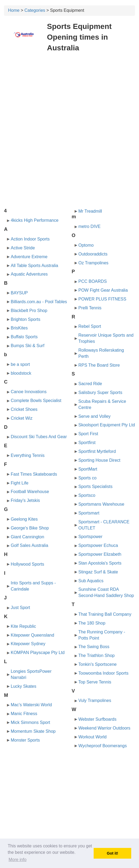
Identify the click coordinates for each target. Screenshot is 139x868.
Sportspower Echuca (98, 545)
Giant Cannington (28, 537)
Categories (35, 10)
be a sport (20, 364)
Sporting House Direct (99, 460)
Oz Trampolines (93, 263)
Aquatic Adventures (29, 274)
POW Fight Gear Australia (103, 290)
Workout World (92, 737)
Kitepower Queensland (32, 635)
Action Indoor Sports (30, 239)
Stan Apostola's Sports (100, 563)
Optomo (86, 245)
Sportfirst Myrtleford (97, 451)
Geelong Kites (24, 519)
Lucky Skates (23, 686)
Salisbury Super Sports (100, 392)
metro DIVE (89, 226)
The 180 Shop (92, 623)
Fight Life (20, 483)
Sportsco (87, 495)
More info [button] (18, 860)
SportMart (88, 469)
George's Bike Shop (30, 528)
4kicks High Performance (35, 220)
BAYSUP (19, 293)
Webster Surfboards (97, 719)
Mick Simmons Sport (30, 722)
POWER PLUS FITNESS (102, 299)
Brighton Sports (25, 319)
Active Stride (23, 248)
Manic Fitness (24, 714)
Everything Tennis (28, 455)
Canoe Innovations (29, 392)
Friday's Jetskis (25, 500)
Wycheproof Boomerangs (103, 746)
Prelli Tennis (90, 308)
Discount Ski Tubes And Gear (39, 437)
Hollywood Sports (28, 564)
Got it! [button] (112, 853)
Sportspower (90, 537)
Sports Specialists (95, 486)
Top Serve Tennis (95, 682)
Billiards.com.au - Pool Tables (39, 302)
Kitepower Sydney (28, 644)
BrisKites (19, 328)
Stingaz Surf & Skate (98, 572)
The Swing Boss (94, 647)
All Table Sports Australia (34, 266)
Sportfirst (87, 443)
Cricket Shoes (24, 409)
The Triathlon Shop (96, 655)
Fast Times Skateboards (34, 474)
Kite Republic (23, 626)
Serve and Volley (94, 416)
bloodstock (21, 373)
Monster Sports (25, 740)
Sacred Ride (90, 384)
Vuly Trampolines (95, 700)
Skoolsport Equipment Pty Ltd (107, 425)
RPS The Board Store (99, 365)
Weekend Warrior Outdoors (104, 728)
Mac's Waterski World (31, 705)
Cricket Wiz (22, 418)
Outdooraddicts (93, 254)
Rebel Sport (90, 326)
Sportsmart (89, 513)
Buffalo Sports (24, 337)
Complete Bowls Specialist (36, 401)
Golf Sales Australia (30, 545)
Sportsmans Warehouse (101, 504)
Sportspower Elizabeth (100, 554)
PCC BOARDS (93, 281)
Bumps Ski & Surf (28, 346)
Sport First (88, 434)
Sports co (87, 478)
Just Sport (20, 608)
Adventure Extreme (29, 257)
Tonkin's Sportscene (98, 664)
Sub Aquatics (91, 581)
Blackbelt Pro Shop (29, 311)
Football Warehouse (30, 492)
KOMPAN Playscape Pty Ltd (38, 653)
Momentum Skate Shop (33, 731)
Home (14, 10)
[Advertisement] (69, 96)
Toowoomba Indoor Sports (103, 673)
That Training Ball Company (105, 614)
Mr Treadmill (90, 211)
